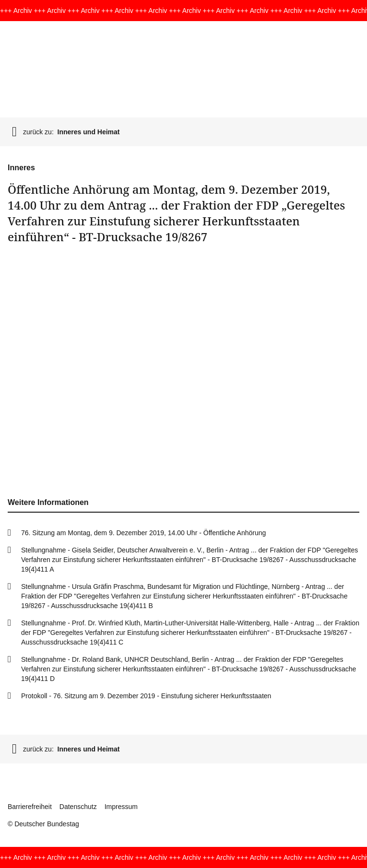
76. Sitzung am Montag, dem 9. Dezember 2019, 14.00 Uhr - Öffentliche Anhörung (143, 533)
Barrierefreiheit (30, 807)
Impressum (121, 807)
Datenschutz (78, 807)
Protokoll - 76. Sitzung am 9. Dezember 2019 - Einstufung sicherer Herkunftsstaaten (146, 696)
